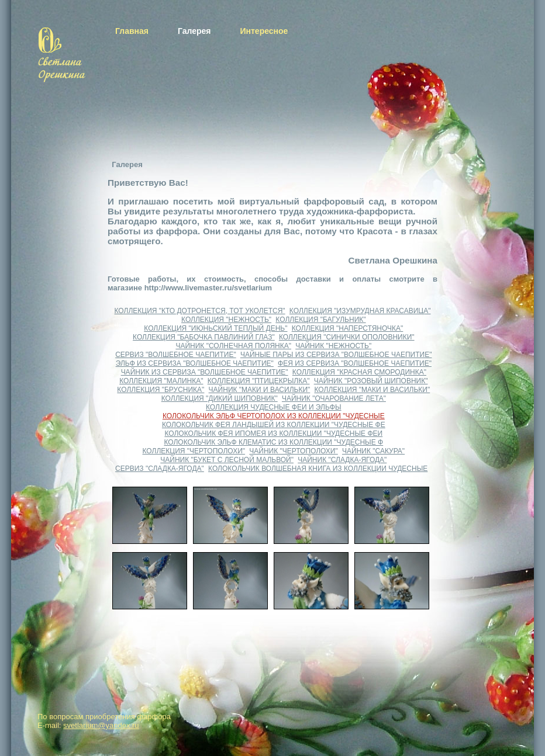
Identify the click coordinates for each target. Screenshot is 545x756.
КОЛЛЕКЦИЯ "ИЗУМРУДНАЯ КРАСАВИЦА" (360, 311)
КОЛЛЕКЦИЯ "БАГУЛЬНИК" (320, 320)
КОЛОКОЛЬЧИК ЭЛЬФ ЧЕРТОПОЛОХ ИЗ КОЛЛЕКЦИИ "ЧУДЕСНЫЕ (274, 416)
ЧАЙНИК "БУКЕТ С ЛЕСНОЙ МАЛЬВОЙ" (227, 460)
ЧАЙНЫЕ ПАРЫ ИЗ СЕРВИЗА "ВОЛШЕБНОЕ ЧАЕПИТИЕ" (336, 355)
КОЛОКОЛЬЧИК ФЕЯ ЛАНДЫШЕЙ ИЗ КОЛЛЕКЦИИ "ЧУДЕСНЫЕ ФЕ (274, 425)
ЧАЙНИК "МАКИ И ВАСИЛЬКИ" (260, 390)
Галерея (194, 31)
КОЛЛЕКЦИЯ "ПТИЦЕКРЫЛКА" (259, 381)
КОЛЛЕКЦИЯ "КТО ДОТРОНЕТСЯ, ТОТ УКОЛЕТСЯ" (199, 311)
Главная (132, 31)
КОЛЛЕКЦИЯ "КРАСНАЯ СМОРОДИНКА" (359, 372)
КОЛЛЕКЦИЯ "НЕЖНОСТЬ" (226, 320)
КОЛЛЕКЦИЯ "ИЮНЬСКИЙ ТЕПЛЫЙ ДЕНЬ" (215, 328)
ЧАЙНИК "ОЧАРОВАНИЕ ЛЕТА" (334, 398)
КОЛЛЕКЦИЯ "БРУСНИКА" (161, 390)
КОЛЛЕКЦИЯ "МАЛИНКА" (161, 381)
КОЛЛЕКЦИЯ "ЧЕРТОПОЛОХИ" (194, 451)
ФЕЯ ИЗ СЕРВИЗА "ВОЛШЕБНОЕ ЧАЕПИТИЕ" (355, 363)
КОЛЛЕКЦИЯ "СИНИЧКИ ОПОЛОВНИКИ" (347, 337)
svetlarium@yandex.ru (101, 725)
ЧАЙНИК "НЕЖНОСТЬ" (333, 346)
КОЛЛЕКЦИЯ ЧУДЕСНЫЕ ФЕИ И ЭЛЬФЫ (274, 407)
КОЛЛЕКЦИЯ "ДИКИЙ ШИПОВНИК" (220, 398)
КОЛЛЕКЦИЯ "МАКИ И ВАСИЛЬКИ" (372, 390)
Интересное (264, 31)
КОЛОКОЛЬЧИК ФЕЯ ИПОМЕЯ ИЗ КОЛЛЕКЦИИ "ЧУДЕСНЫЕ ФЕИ (273, 434)
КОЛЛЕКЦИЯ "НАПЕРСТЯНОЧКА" (348, 328)
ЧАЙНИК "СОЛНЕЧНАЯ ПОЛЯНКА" (233, 346)
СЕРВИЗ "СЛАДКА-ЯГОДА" (160, 469)
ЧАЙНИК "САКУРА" (373, 451)
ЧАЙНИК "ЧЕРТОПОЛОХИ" (293, 451)
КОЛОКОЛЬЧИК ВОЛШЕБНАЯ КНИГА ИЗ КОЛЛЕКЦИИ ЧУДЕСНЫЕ (318, 469)
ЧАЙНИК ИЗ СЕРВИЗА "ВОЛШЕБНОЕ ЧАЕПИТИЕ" (205, 372)
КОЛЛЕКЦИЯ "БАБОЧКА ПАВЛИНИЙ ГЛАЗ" (204, 337)
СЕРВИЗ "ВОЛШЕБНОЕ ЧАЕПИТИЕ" (176, 355)
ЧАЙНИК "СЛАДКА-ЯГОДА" (342, 460)
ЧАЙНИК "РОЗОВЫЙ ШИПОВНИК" (371, 381)
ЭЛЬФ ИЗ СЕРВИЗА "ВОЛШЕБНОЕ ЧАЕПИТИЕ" (195, 363)
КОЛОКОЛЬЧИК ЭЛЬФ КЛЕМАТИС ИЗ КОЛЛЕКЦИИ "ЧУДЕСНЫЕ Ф (273, 442)
